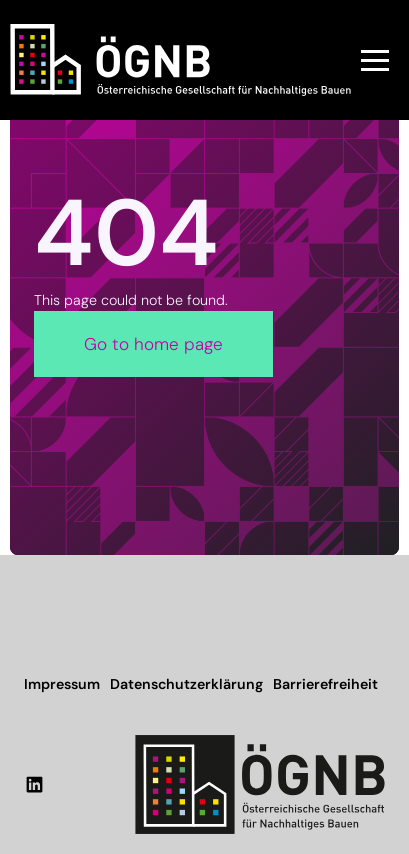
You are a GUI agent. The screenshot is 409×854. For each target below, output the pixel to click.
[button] (375, 60)
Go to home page (153, 344)
